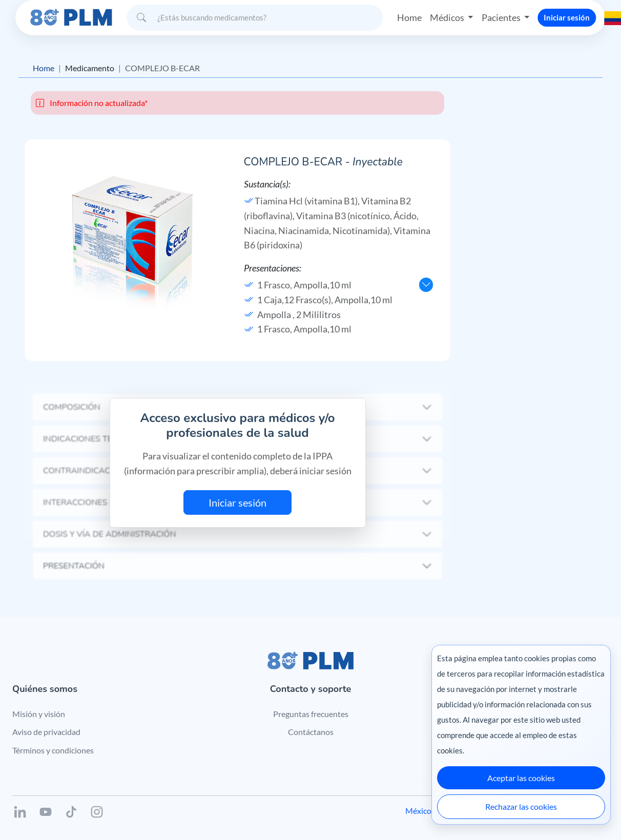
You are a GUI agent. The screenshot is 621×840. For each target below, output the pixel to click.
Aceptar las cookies (521, 778)
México (418, 811)
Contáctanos (311, 732)
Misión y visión (39, 714)
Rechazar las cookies (521, 806)
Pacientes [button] (502, 17)
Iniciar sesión (567, 17)
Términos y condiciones (53, 750)
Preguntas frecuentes (311, 714)
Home (409, 17)
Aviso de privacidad (46, 732)
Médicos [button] (448, 17)
